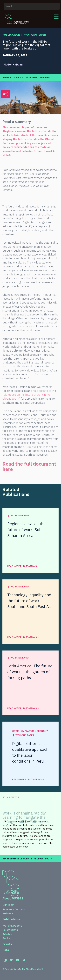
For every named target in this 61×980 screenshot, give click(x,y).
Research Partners (14, 909)
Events (7, 944)
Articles (7, 934)
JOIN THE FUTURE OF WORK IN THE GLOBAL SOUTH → (28, 859)
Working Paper (35, 35)
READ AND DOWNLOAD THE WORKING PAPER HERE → (28, 78)
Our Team (8, 905)
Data (6, 950)
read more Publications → (23, 566)
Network (8, 913)
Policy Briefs (10, 930)
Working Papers (12, 926)
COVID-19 (18, 731)
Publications (11, 919)
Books (6, 938)
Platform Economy (36, 731)
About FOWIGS (13, 898)
